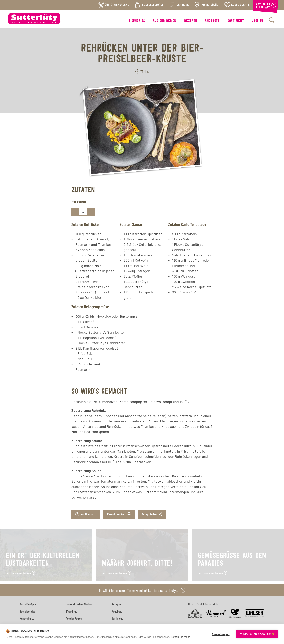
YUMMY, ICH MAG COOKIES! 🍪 (257, 634)
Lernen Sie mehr (180, 637)
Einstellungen (221, 634)
